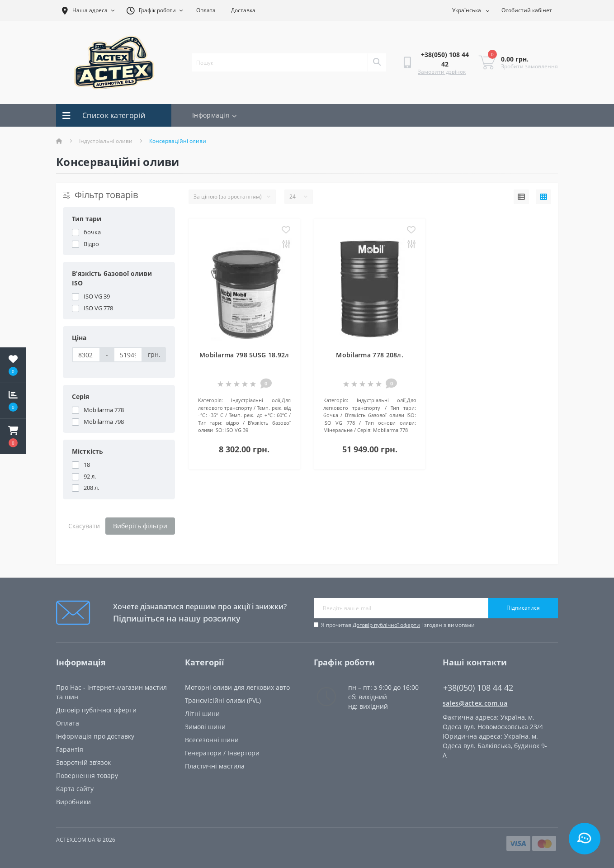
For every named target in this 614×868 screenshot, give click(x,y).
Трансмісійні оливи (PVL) (223, 700)
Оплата (206, 10)
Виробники (73, 802)
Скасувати (84, 526)
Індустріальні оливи (106, 141)
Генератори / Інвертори (222, 753)
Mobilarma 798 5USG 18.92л (244, 355)
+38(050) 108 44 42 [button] (478, 688)
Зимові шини (205, 727)
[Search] (377, 62)
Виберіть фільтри (140, 526)
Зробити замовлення (529, 66)
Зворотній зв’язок (83, 762)
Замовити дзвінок (442, 72)
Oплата (68, 723)
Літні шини (202, 714)
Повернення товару (87, 776)
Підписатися (523, 608)
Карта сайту (75, 789)
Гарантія (70, 749)
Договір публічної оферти (386, 625)
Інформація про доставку (95, 736)
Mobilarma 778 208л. (370, 355)
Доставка (243, 10)
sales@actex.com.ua (475, 703)
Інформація (214, 115)
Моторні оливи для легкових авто (237, 687)
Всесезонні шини (212, 740)
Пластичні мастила (215, 766)
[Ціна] (86, 355)
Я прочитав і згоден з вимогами (398, 625)
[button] (13, 436)
